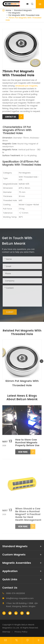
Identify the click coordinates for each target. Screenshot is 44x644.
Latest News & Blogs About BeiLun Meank (22, 398)
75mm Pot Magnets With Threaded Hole (23, 19)
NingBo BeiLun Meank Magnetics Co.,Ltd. (18, 626)
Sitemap (6, 632)
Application (10, 571)
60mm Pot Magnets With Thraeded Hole (22, 384)
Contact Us (10, 588)
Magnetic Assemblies (17, 563)
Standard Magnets (23, 10)
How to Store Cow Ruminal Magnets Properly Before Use (27, 444)
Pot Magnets (14, 13)
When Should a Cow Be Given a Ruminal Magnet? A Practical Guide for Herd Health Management (28, 516)
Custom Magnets (14, 555)
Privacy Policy (21, 632)
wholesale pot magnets (26, 86)
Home (8, 10)
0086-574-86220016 (15, 593)
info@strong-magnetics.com (20, 598)
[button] (42, 362)
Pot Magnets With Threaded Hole (24, 15)
